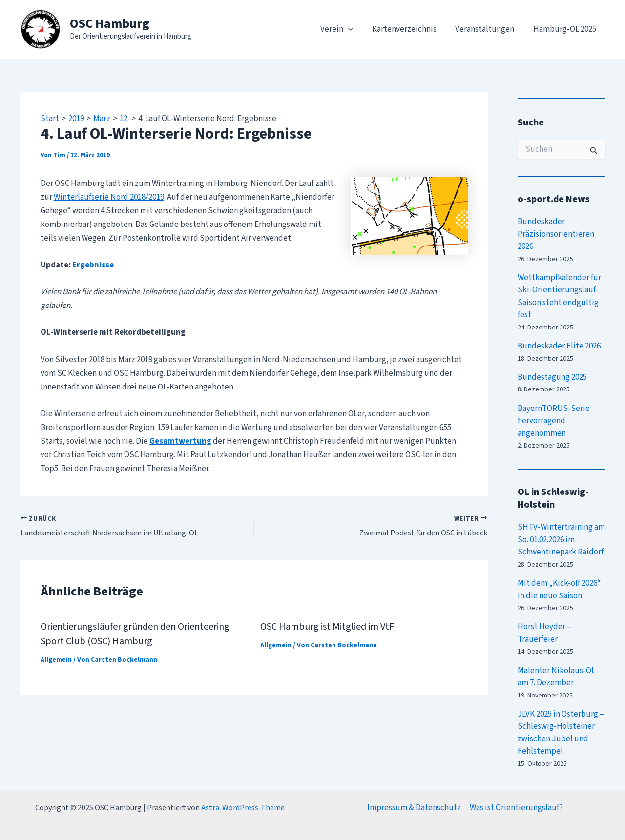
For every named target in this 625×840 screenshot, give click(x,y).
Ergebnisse (93, 265)
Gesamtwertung (180, 441)
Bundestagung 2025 (552, 377)
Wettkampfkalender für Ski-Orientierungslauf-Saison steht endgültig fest (559, 297)
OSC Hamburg (110, 24)
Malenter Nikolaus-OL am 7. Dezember (556, 677)
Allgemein (56, 660)
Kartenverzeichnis (410, 29)
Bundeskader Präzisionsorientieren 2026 (556, 234)
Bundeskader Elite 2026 (559, 346)
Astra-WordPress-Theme (243, 808)
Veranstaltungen (488, 29)
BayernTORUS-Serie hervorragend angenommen (554, 421)
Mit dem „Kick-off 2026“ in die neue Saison (559, 590)
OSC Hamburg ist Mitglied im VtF (327, 627)
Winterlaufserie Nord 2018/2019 (109, 197)
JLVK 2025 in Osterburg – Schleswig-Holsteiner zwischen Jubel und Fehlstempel (561, 733)
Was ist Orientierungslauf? (516, 808)
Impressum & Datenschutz (415, 808)
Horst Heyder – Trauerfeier (544, 633)
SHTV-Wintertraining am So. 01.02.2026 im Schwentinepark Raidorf (561, 540)
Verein (344, 29)
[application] (356, 29)
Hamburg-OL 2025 (566, 29)
